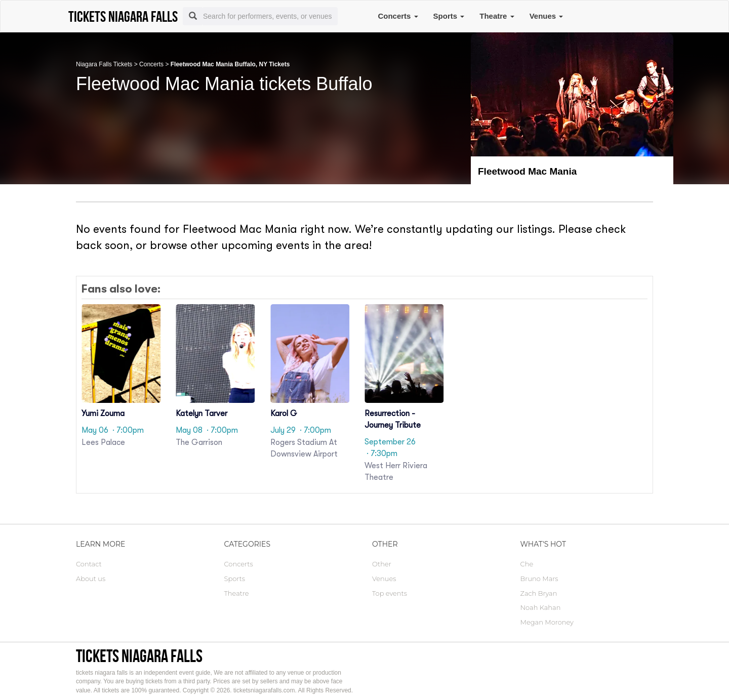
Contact (89, 564)
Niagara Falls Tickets (104, 64)
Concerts (398, 16)
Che (527, 564)
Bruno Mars (539, 579)
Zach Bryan (539, 593)
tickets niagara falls (139, 656)
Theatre (497, 16)
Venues (546, 16)
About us (91, 579)
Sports (449, 16)
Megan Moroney (547, 622)
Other (382, 564)
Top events (390, 593)
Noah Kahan (541, 607)
